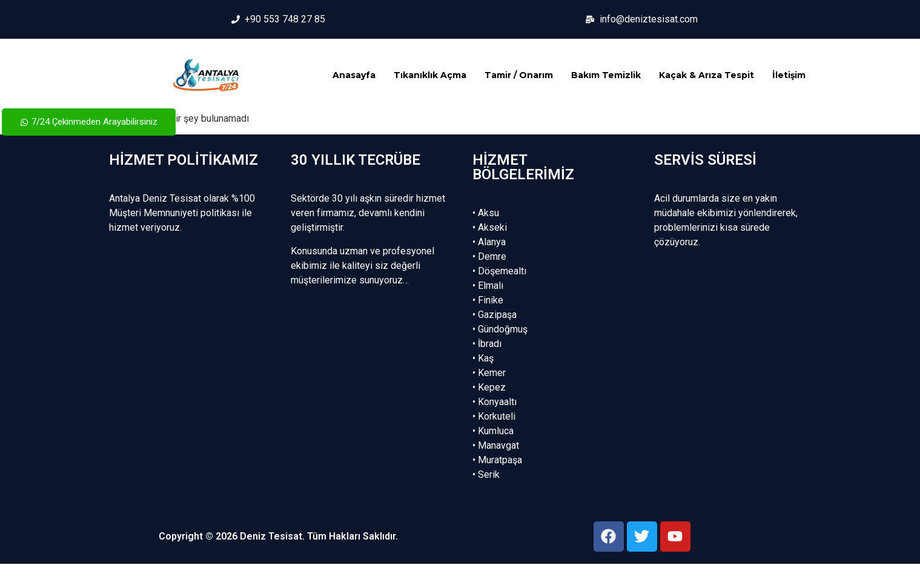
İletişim (789, 75)
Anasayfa (354, 75)
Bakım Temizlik (606, 75)
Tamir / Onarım (519, 75)
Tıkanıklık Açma (430, 75)
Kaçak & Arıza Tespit (707, 75)
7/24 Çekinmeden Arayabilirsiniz (89, 122)
